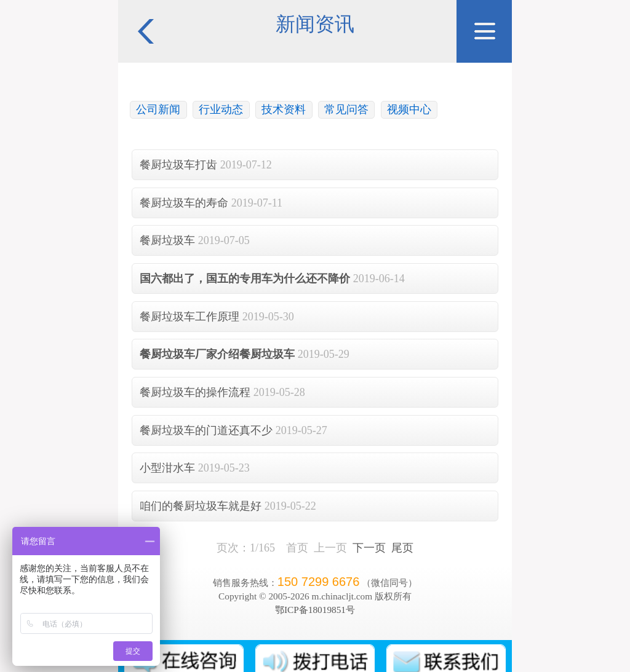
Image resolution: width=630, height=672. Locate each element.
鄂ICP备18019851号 (315, 610)
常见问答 (346, 109)
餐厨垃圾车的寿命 (184, 203)
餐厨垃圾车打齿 (178, 165)
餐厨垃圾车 (167, 240)
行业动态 (221, 109)
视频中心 (409, 109)
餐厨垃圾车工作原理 (189, 317)
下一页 (369, 548)
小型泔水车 (167, 468)
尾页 (402, 548)
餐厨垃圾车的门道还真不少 (206, 430)
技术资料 (284, 109)
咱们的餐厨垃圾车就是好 (201, 506)
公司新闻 (158, 109)
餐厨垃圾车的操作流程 (195, 392)
